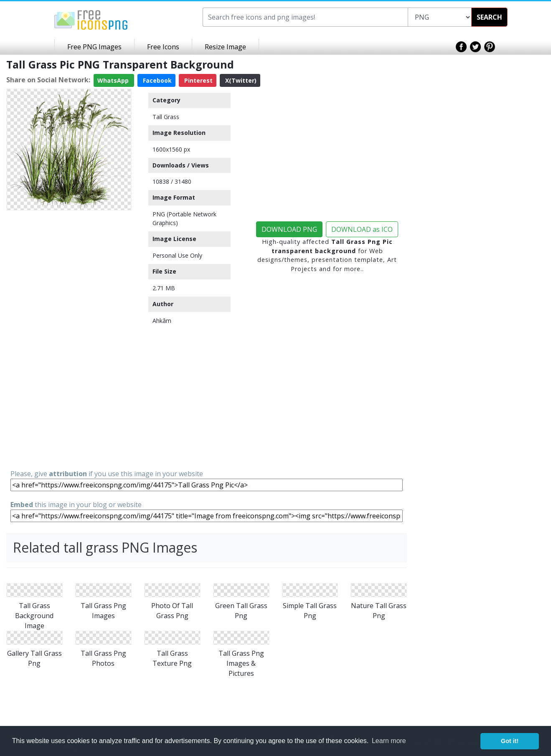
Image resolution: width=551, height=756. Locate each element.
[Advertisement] (69, 339)
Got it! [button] (510, 741)
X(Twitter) (240, 80)
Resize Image (225, 47)
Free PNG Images (94, 47)
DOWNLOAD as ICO (362, 229)
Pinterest (198, 80)
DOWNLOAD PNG (289, 229)
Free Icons (163, 47)
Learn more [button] (389, 741)
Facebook (156, 80)
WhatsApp (114, 80)
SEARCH (489, 17)
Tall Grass (166, 117)
